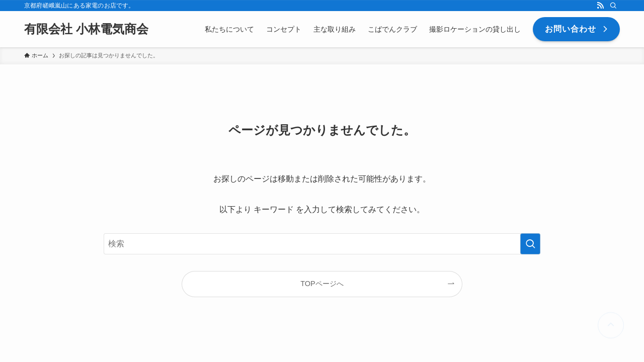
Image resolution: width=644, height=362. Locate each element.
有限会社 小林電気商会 (86, 29)
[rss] (600, 6)
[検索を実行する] (530, 244)
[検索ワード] (322, 244)
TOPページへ (322, 284)
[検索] (613, 6)
